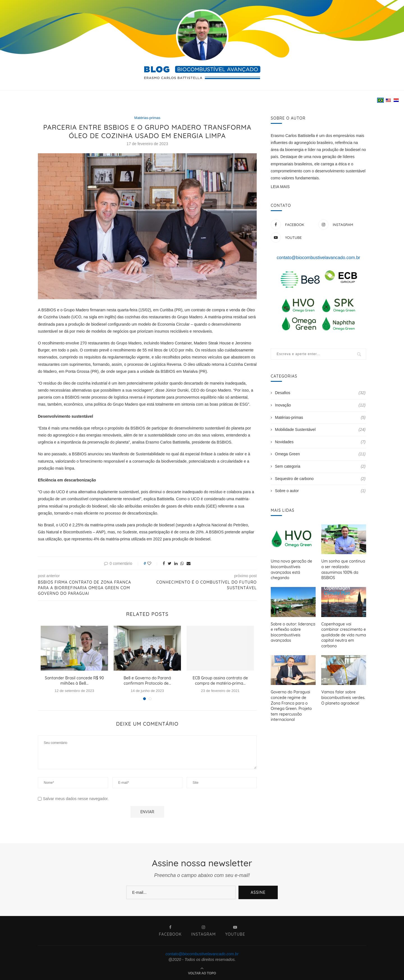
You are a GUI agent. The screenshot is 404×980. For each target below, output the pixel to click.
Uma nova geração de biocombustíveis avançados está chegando (291, 569)
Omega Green (320, 454)
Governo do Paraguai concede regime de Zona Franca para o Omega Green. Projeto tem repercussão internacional (291, 706)
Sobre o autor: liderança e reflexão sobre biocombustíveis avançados (293, 632)
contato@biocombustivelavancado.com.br (318, 258)
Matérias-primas (147, 118)
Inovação (320, 405)
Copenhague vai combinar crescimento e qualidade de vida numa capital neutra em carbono (344, 635)
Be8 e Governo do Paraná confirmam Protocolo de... (147, 681)
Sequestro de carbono (320, 479)
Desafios (320, 393)
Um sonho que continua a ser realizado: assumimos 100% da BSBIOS (343, 569)
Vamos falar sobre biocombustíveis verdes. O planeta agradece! (343, 697)
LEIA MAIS (280, 187)
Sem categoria (320, 467)
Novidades (320, 442)
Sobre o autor (320, 491)
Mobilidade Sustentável (320, 430)
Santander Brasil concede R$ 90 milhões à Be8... (74, 681)
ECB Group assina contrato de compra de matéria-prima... (220, 681)
